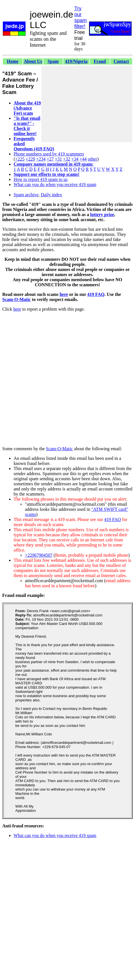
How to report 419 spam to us (41, 179)
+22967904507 (39, 555)
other (93, 159)
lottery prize (102, 214)
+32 (67, 159)
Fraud (100, 61)
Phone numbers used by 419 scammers (49, 154)
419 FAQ (96, 294)
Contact (121, 61)
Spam (53, 61)
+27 (50, 159)
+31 (58, 159)
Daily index (51, 195)
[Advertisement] (87, 104)
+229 (30, 159)
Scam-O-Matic (16, 299)
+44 (83, 159)
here (64, 294)
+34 (75, 159)
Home (13, 61)
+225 (20, 159)
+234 (41, 159)
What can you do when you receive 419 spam (55, 184)
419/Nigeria (76, 61)
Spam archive (26, 195)
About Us (33, 61)
